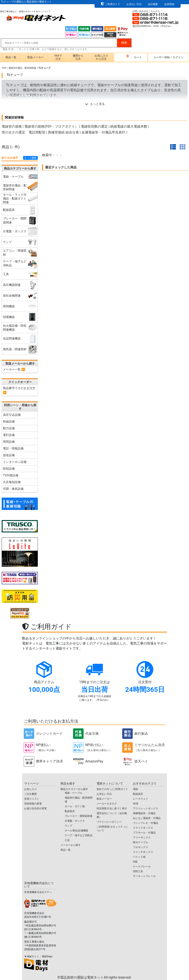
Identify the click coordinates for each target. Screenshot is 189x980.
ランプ (68, 826)
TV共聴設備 (11, 475)
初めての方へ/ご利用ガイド (112, 789)
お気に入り (30, 789)
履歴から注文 (78, 57)
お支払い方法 (134, 4)
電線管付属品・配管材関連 (22, 68)
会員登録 (169, 4)
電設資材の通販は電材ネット (96, 977)
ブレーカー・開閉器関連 (79, 816)
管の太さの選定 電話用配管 (24, 132)
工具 (67, 840)
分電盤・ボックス (75, 821)
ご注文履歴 (30, 794)
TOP (4, 68)
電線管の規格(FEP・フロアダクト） (51, 126)
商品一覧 (11, 57)
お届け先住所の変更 (35, 808)
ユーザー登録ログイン (168, 57)
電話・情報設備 (13, 448)
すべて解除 (30, 158)
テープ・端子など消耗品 (79, 835)
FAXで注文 (58, 57)
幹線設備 (9, 421)
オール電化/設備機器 (77, 831)
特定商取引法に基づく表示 (112, 808)
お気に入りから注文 (101, 57)
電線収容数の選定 (94, 126)
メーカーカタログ (107, 804)
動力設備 (9, 428)
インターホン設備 (15, 462)
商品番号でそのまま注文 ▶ (19, 390)
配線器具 (70, 811)
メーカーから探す (71, 845)
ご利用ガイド (113, 4)
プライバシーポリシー (109, 822)
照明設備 (9, 442)
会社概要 (153, 4)
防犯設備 (9, 469)
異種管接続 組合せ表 (63, 132)
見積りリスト (32, 799)
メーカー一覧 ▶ (14, 369)
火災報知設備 (12, 482)
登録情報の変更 (33, 804)
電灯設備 (9, 435)
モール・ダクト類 (75, 806)
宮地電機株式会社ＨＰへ (38, 892)
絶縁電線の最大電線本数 (129, 126)
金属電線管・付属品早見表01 (104, 132)
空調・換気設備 (13, 489)
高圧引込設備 (12, 415)
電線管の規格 (12, 126)
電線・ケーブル (73, 793)
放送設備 (9, 455)
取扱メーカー (35, 57)
